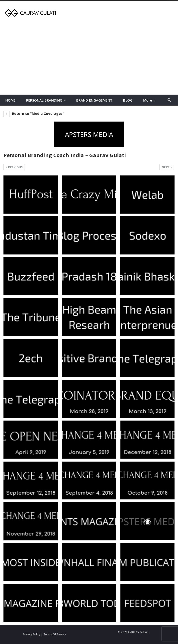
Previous (14, 167)
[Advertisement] (89, 54)
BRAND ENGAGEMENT (94, 100)
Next (167, 167)
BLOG (128, 100)
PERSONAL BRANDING (44, 100)
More (148, 100)
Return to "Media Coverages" (34, 113)
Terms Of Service (55, 634)
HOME (10, 100)
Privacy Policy (32, 634)
